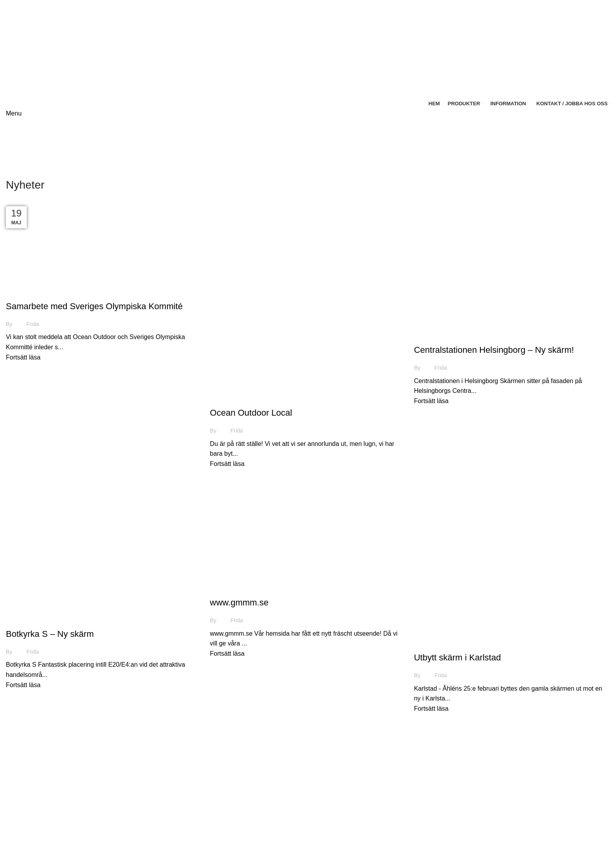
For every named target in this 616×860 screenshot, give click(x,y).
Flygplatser (483, 816)
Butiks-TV (481, 845)
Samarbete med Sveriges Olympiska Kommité (94, 306)
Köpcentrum (485, 801)
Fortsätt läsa (23, 357)
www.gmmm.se (239, 602)
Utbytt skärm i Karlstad (457, 657)
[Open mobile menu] (14, 113)
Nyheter (21, 292)
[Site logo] (48, 49)
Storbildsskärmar (491, 786)
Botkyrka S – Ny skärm (50, 634)
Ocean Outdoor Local (251, 413)
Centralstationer (490, 830)
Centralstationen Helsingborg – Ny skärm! (494, 350)
